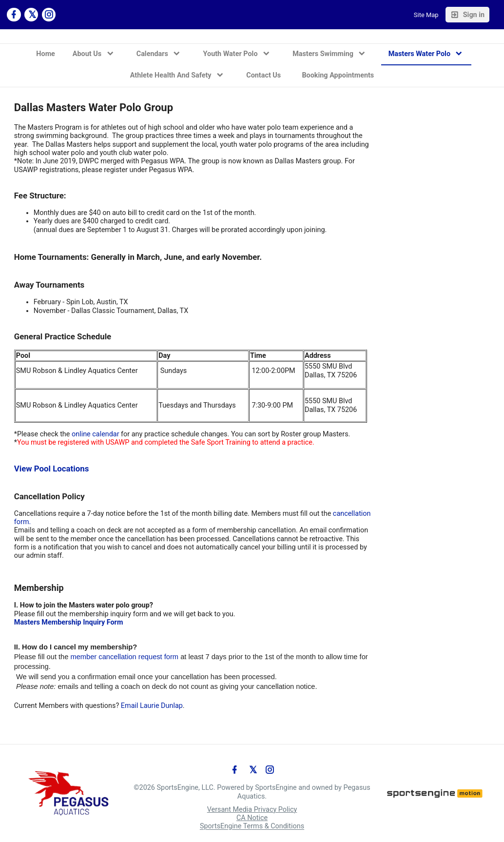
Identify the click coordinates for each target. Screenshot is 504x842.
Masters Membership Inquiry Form (69, 622)
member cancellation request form (125, 657)
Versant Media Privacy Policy (252, 810)
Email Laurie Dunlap (152, 706)
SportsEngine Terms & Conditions (252, 827)
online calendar (96, 434)
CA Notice (252, 818)
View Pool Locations (52, 469)
